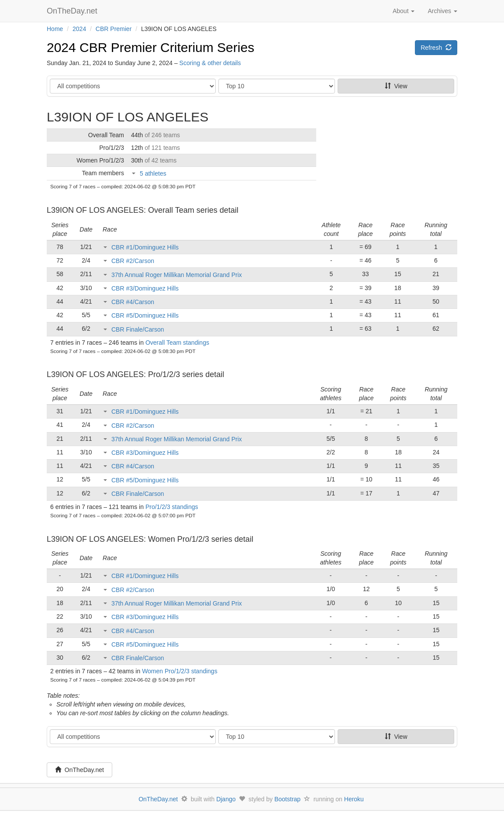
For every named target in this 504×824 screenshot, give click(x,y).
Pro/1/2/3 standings (172, 507)
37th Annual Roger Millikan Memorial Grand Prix (177, 275)
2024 (79, 29)
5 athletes (153, 173)
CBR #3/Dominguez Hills (145, 288)
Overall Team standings (177, 343)
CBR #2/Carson (133, 261)
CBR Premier (114, 29)
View (396, 86)
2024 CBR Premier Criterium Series (150, 47)
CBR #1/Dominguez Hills (145, 247)
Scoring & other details (210, 63)
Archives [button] (442, 11)
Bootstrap (287, 799)
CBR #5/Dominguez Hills (145, 315)
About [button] (404, 11)
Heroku (354, 799)
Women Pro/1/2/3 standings (180, 671)
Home (55, 29)
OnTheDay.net (73, 11)
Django (226, 799)
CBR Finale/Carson (138, 329)
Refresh (436, 48)
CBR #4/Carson (133, 302)
